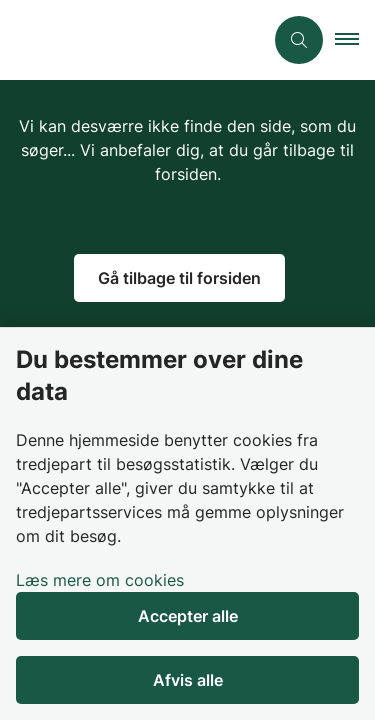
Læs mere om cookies (100, 580)
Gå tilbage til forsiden (179, 278)
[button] (355, 40)
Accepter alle (188, 616)
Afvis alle (188, 680)
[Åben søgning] (299, 40)
